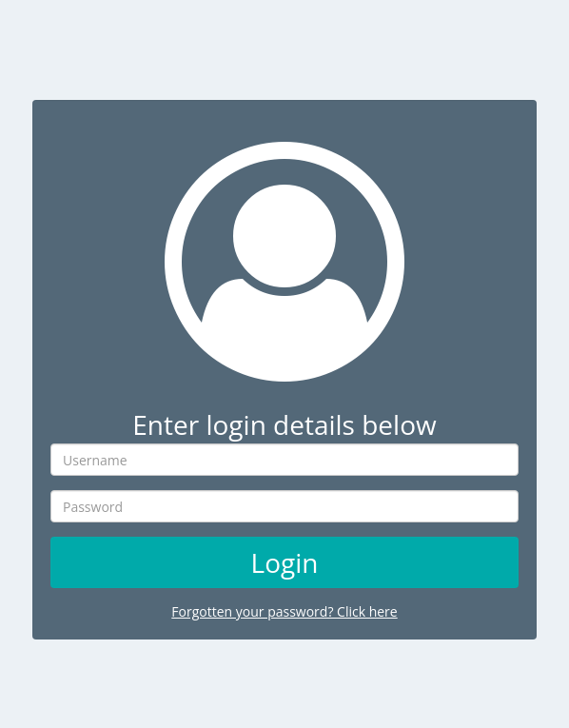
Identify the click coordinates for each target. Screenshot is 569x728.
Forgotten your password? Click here (284, 611)
